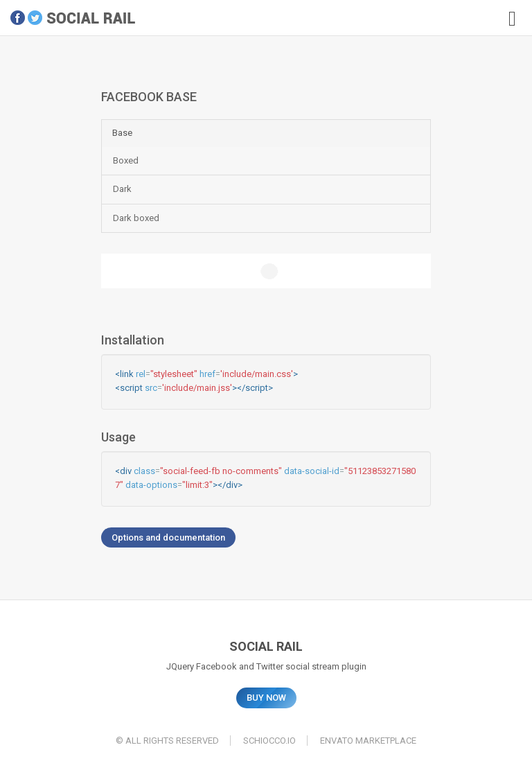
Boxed (126, 160)
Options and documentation (168, 537)
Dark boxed (136, 218)
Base (122, 133)
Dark (122, 189)
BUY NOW (266, 698)
